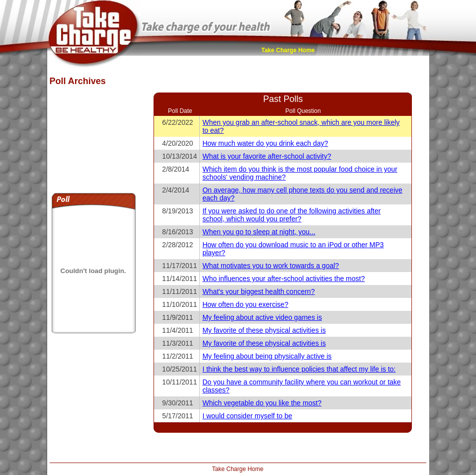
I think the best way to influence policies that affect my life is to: (299, 369)
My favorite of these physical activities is (264, 330)
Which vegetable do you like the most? (262, 403)
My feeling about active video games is (262, 317)
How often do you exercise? (245, 304)
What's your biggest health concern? (258, 291)
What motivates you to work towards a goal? (271, 266)
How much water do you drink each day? (265, 143)
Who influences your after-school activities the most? (283, 279)
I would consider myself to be (247, 416)
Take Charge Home (288, 50)
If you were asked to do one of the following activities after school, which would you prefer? (291, 215)
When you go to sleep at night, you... (259, 232)
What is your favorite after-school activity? (267, 156)
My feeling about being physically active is (267, 356)
